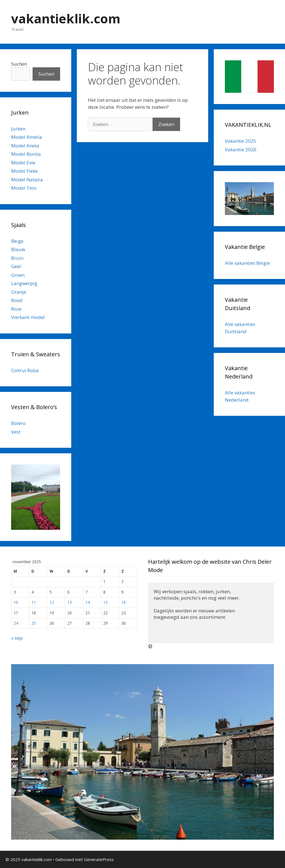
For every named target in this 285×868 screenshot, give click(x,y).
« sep (17, 638)
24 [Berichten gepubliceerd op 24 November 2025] (16, 623)
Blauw (18, 249)
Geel (16, 266)
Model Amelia (27, 137)
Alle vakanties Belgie (247, 263)
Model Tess (24, 188)
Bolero (18, 423)
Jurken (18, 129)
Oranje (19, 292)
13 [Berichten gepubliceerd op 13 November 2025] (70, 602)
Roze (16, 309)
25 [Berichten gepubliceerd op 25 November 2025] (34, 623)
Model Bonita (26, 154)
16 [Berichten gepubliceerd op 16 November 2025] (124, 602)
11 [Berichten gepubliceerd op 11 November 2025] (34, 602)
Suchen (19, 64)
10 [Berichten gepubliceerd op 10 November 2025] (16, 602)
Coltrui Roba (25, 370)
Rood (17, 300)
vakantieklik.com (66, 18)
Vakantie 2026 (241, 149)
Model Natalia (27, 180)
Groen (18, 275)
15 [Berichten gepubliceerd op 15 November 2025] (105, 602)
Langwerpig (24, 283)
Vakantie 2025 (241, 141)
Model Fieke (24, 171)
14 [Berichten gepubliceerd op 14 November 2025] (88, 602)
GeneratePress (99, 859)
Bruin (17, 258)
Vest (16, 432)
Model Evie (23, 163)
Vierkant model (28, 317)
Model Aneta (25, 146)
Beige (17, 241)
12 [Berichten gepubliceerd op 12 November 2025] (52, 602)
